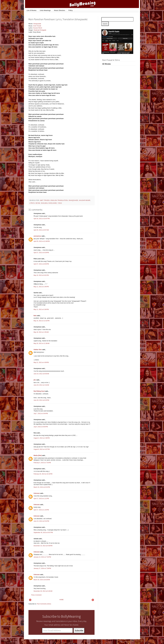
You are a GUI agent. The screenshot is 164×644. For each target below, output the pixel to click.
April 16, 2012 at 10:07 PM (42, 219)
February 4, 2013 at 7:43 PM (42, 463)
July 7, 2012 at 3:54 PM (41, 414)
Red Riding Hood (39, 391)
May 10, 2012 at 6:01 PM (41, 275)
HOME (61, 600)
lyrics (32, 203)
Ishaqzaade (37, 24)
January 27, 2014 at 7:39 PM (42, 568)
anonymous (37, 236)
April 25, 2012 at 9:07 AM (41, 230)
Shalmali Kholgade (40, 30)
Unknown (37, 493)
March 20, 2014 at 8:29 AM (42, 580)
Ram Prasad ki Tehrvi (111, 60)
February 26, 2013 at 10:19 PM (43, 474)
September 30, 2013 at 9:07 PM (43, 533)
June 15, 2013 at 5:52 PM (41, 521)
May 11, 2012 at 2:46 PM (41, 287)
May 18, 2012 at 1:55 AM (41, 332)
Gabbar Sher (38, 350)
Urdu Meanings (45, 10)
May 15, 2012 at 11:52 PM (42, 321)
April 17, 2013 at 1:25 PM (41, 510)
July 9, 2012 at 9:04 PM (41, 427)
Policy (71, 10)
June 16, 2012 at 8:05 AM (41, 374)
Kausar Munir (38, 28)
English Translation (59, 200)
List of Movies (32, 10)
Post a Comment (36, 595)
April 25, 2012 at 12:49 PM (42, 241)
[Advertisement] (77, 38)
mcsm (38, 203)
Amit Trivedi (37, 26)
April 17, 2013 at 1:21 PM (41, 499)
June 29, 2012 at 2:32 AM (41, 385)
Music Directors (60, 10)
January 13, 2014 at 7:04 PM (42, 557)
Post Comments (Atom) (44, 604)
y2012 (60, 203)
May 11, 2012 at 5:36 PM (41, 309)
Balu (35, 316)
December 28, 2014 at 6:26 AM (43, 591)
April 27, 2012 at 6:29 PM (41, 253)
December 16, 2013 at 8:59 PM (43, 546)
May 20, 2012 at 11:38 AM (41, 343)
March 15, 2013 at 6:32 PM (42, 487)
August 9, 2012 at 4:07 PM (42, 449)
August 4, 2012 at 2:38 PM (42, 438)
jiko (35, 380)
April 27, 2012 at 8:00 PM (41, 264)
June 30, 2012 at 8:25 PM (41, 400)
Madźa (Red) (38, 455)
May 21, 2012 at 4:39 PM (41, 362)
